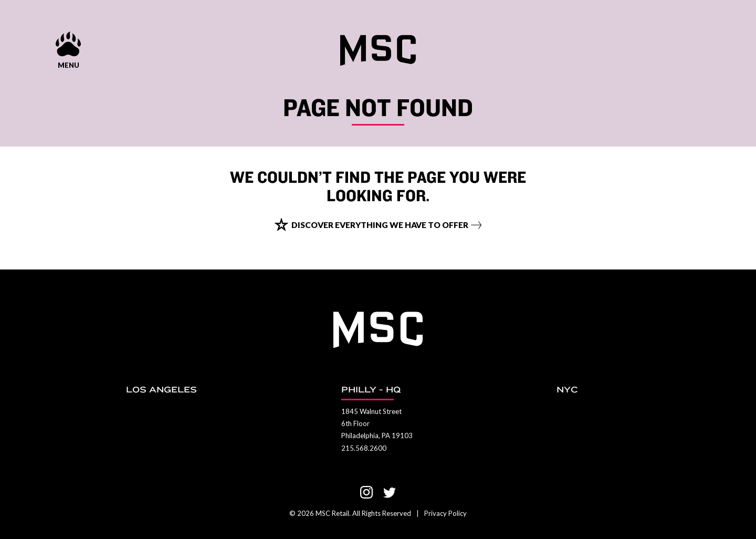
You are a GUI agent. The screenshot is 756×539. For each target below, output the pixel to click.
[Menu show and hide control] (68, 49)
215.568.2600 (364, 448)
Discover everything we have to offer (380, 235)
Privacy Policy (445, 513)
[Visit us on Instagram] (366, 492)
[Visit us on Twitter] (390, 492)
